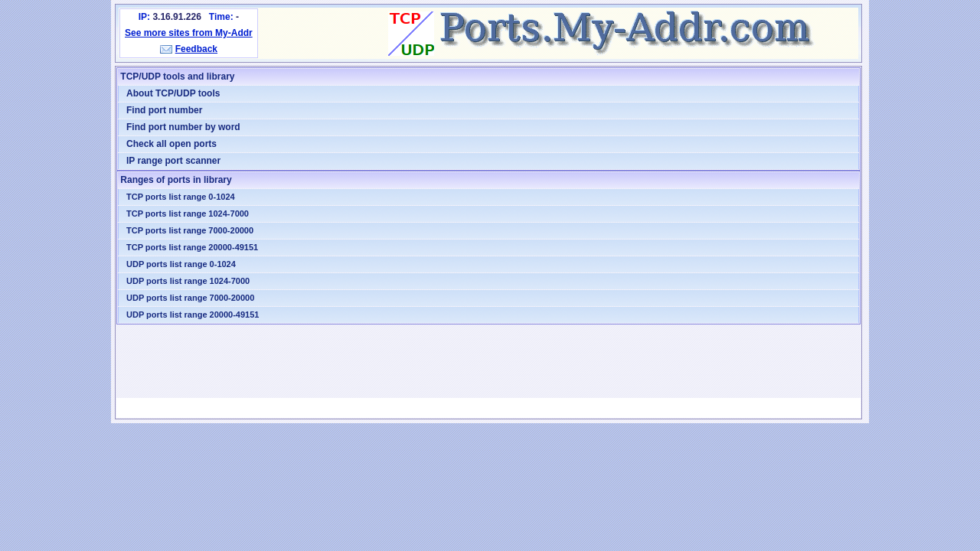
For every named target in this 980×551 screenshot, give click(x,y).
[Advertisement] (488, 361)
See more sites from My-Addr (189, 33)
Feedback (196, 49)
